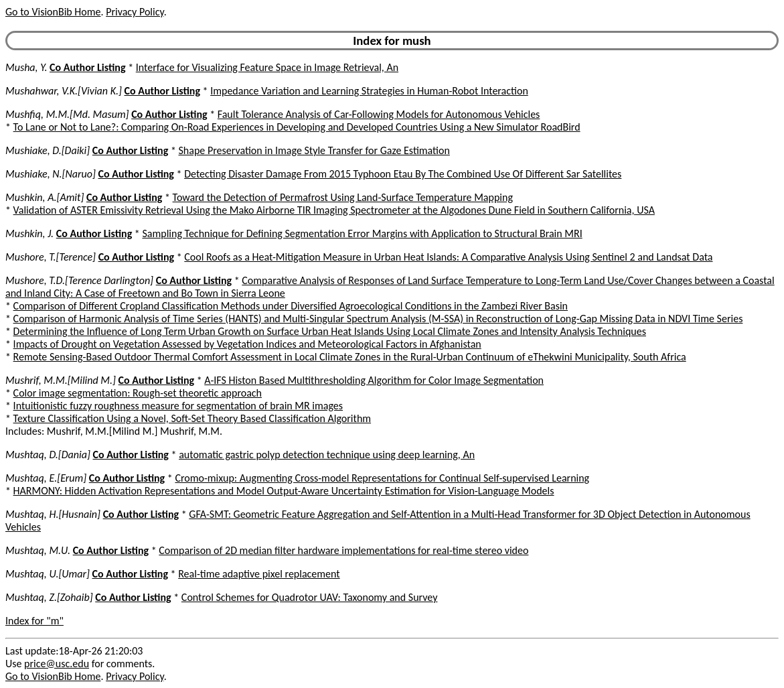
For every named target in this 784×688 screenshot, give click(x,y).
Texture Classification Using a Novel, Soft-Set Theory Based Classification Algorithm (192, 418)
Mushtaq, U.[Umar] (48, 574)
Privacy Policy (135, 12)
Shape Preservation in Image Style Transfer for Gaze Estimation (314, 150)
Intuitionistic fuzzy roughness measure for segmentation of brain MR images (178, 406)
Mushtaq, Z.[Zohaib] (49, 597)
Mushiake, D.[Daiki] (48, 150)
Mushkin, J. (29, 233)
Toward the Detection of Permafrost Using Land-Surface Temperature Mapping (343, 197)
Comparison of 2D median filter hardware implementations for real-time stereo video (343, 550)
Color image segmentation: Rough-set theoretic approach (138, 393)
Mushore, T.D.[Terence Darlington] (79, 280)
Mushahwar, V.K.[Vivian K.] (64, 91)
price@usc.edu (57, 664)
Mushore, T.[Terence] (51, 257)
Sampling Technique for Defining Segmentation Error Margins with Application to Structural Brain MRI (362, 233)
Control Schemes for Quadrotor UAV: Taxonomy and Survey (310, 597)
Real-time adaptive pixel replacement (259, 574)
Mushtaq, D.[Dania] (48, 455)
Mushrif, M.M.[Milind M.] (61, 380)
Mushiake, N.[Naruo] (51, 174)
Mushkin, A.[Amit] (45, 197)
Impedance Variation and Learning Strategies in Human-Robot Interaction (369, 91)
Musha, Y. (26, 67)
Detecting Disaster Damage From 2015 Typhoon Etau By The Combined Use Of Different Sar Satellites (403, 174)
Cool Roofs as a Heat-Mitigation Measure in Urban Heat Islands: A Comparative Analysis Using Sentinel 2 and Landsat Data (448, 257)
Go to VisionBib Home (53, 12)
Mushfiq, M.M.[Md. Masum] (67, 114)
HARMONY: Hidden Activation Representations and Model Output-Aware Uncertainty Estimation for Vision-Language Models (284, 491)
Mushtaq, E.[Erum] (46, 478)
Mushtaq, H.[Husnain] (53, 514)
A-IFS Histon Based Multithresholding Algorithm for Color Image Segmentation (374, 380)
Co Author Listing (87, 67)
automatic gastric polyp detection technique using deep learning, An (327, 455)
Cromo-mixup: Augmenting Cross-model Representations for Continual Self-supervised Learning (382, 478)
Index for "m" (34, 621)
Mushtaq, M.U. (38, 550)
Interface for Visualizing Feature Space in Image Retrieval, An (267, 67)
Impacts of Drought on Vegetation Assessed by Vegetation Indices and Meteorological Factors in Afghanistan (247, 344)
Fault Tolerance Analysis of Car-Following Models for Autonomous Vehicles (379, 114)
